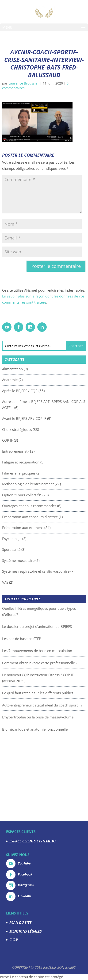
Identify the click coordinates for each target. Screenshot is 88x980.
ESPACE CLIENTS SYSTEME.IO (33, 841)
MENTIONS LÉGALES (26, 931)
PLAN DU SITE (20, 922)
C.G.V (14, 940)
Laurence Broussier (24, 83)
